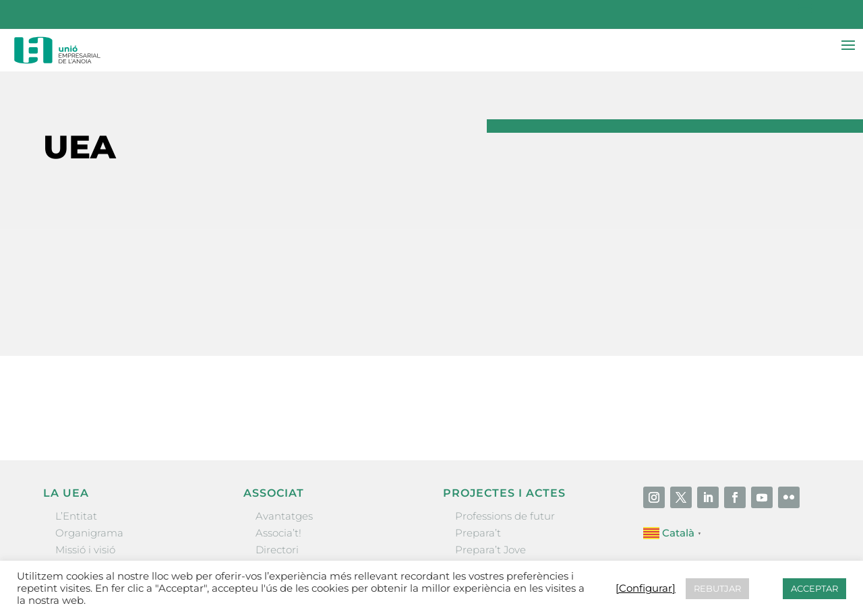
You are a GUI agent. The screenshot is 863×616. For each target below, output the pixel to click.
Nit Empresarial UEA (507, 473)
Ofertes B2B (286, 473)
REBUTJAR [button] (717, 588)
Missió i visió (85, 456)
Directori (277, 456)
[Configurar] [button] (646, 588)
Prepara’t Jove (490, 456)
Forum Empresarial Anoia (519, 490)
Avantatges (284, 422)
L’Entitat (76, 422)
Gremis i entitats (97, 473)
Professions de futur (505, 422)
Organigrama (89, 439)
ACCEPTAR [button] (814, 588)
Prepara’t (478, 439)
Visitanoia (479, 524)
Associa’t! (278, 439)
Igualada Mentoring (505, 507)
